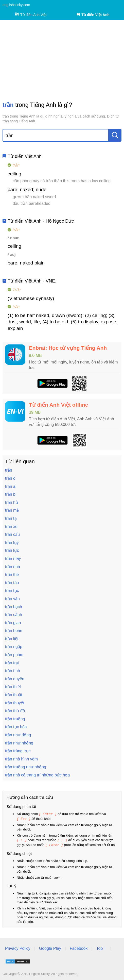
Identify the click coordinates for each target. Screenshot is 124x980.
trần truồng (15, 719)
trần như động (18, 735)
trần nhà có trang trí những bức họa (37, 775)
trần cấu (12, 534)
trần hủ (12, 502)
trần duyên (15, 679)
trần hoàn (14, 631)
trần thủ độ (15, 711)
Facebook (79, 947)
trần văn (12, 599)
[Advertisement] (62, 60)
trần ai (11, 486)
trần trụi (12, 663)
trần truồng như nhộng (26, 767)
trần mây (13, 559)
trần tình (13, 671)
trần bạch (14, 607)
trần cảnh (14, 615)
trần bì (11, 494)
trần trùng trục (18, 751)
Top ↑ (101, 947)
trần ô (10, 478)
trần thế (12, 575)
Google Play (50, 947)
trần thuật (14, 695)
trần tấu (12, 583)
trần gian (13, 623)
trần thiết (13, 687)
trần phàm (14, 655)
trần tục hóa (16, 727)
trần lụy (12, 543)
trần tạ (11, 518)
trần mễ (12, 510)
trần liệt (12, 639)
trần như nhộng (19, 743)
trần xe (11, 527)
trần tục (12, 591)
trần (9, 470)
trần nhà (13, 567)
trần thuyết (15, 703)
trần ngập (14, 647)
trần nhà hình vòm (21, 759)
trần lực (12, 550)
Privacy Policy (18, 947)
